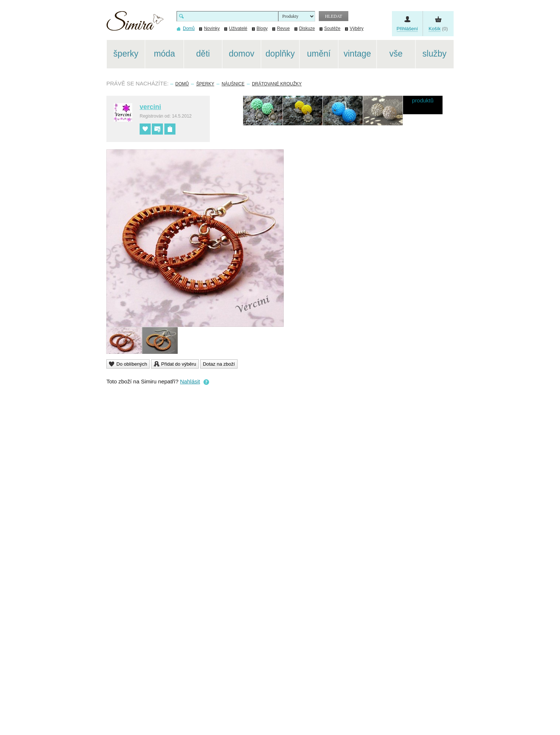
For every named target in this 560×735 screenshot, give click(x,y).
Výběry (357, 28)
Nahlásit (190, 381)
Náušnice (233, 84)
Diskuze (307, 28)
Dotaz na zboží (219, 364)
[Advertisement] (489, 151)
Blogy (262, 28)
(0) (438, 29)
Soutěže (332, 28)
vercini (150, 107)
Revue (284, 28)
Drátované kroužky (277, 84)
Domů (182, 84)
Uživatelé (238, 28)
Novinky (212, 28)
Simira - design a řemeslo (135, 23)
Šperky (205, 84)
